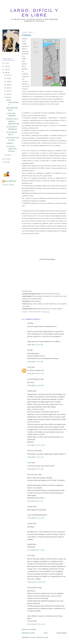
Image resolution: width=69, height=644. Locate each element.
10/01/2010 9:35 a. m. (36, 624)
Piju (28, 350)
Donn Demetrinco (33, 474)
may (8, 94)
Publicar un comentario (29, 629)
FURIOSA (10, 143)
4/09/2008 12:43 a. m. (36, 445)
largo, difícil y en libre (34, 13)
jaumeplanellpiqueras (34, 379)
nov (8, 75)
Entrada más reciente (28, 633)
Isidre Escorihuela (33, 451)
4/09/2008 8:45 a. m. (35, 469)
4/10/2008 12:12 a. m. (36, 518)
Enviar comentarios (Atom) (39, 637)
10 (6, 66)
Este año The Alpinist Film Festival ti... (12, 149)
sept (8, 81)
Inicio (46, 633)
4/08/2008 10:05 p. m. (36, 373)
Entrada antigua (62, 633)
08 (6, 73)
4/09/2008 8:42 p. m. (35, 501)
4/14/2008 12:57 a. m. (36, 550)
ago (8, 85)
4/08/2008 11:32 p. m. (36, 385)
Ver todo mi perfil (8, 185)
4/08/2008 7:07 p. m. (35, 362)
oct (8, 78)
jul (8, 88)
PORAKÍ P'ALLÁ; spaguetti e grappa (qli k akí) (13, 121)
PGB (29, 323)
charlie (29, 367)
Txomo (30, 462)
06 (6, 162)
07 (6, 159)
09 (6, 69)
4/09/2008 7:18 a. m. (35, 457)
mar (8, 155)
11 (6, 63)
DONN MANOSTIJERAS (13, 102)
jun (8, 91)
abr (8, 97)
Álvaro (29, 555)
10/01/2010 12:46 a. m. (36, 582)
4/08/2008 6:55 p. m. (35, 345)
